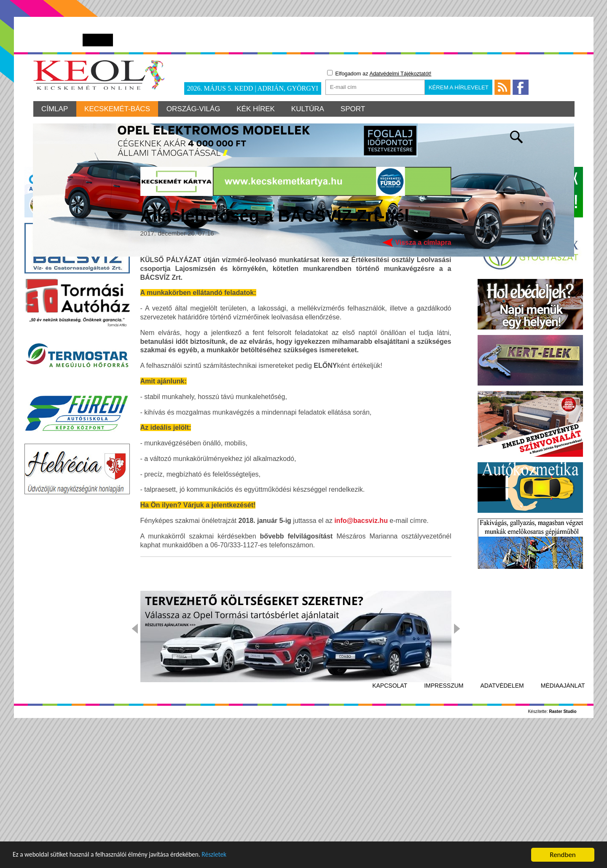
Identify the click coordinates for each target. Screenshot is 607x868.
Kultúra (310, 109)
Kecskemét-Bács (118, 109)
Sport (355, 109)
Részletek (234, 856)
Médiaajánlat (563, 819)
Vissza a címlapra (423, 375)
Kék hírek (257, 109)
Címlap (55, 109)
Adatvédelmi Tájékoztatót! (400, 74)
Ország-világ (195, 109)
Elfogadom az (379, 73)
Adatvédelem (502, 819)
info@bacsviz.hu (361, 654)
